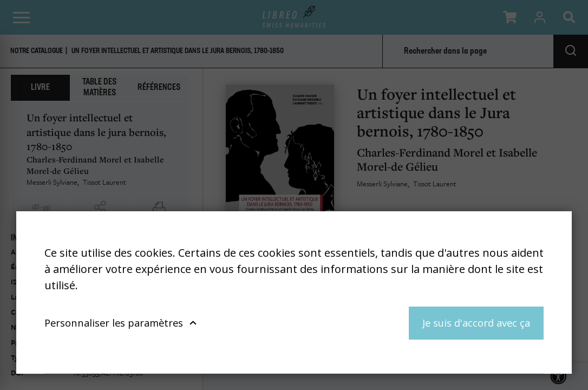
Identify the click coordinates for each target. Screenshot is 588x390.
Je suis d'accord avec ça (476, 323)
